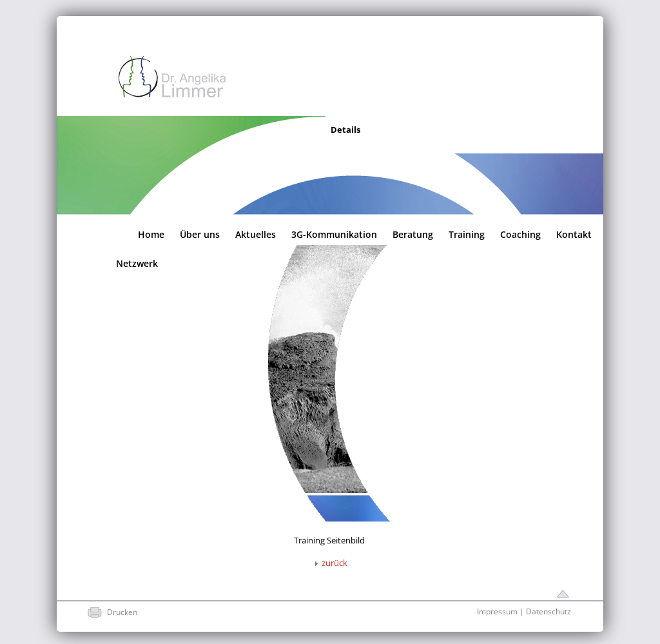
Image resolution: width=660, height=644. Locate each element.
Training (467, 233)
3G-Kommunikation (334, 233)
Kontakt (574, 233)
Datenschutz (548, 611)
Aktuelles (256, 233)
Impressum (497, 611)
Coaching (520, 233)
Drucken (122, 612)
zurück (329, 563)
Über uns (200, 233)
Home (151, 233)
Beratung (413, 233)
